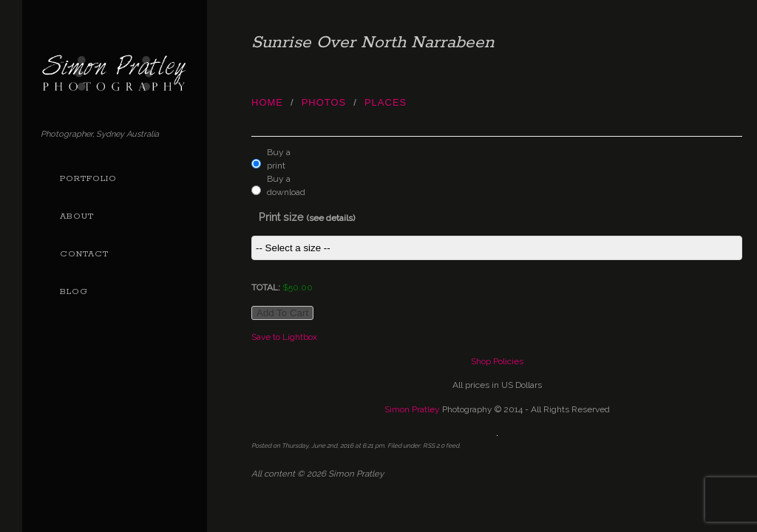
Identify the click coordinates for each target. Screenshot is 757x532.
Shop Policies (497, 361)
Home (267, 102)
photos (324, 102)
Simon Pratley (412, 409)
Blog (74, 292)
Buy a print (279, 159)
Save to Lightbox (284, 337)
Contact (84, 254)
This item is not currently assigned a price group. (497, 248)
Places (386, 102)
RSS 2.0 (434, 446)
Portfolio (88, 179)
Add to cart (282, 313)
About (77, 216)
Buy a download (283, 185)
